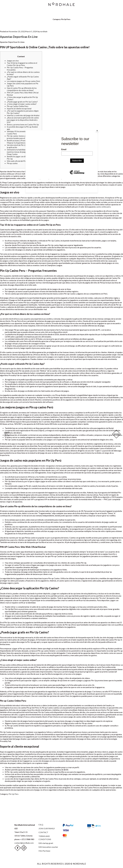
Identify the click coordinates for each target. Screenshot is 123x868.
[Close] (97, 131)
